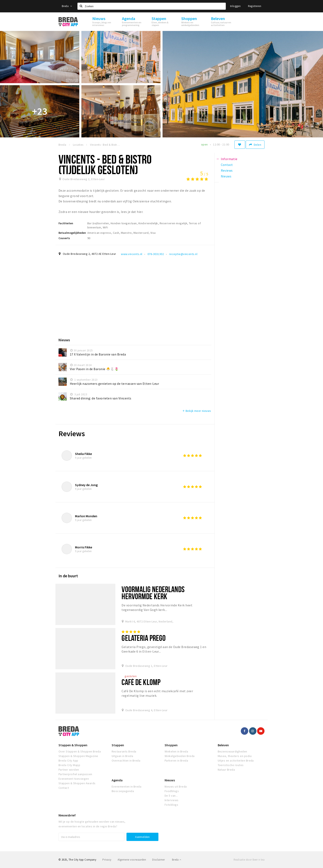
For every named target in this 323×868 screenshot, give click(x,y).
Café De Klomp (141, 682)
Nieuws (170, 780)
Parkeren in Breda (176, 761)
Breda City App (68, 761)
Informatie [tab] (229, 159)
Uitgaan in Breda (122, 756)
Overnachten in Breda (126, 761)
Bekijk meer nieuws (197, 411)
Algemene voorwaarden (132, 860)
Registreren (255, 6)
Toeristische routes (231, 765)
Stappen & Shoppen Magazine (78, 756)
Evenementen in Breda (127, 787)
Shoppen (171, 745)
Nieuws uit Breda (176, 787)
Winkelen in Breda (176, 751)
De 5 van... (171, 796)
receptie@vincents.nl (183, 254)
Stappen (118, 745)
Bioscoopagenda (123, 791)
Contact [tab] (227, 165)
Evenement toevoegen (74, 779)
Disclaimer (159, 860)
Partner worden (69, 770)
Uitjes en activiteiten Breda (236, 761)
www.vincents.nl (132, 254)
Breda (67, 6)
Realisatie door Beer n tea (249, 860)
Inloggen (235, 6)
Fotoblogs (171, 805)
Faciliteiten (66, 223)
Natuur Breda (226, 770)
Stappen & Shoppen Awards (77, 783)
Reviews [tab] (227, 170)
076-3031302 (156, 254)
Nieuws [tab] (226, 176)
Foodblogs (172, 791)
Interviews (172, 800)
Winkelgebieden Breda (180, 756)
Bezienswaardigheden (232, 751)
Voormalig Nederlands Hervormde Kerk (153, 593)
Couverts (64, 238)
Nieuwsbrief (67, 815)
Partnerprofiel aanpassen (75, 774)
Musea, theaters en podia (235, 756)
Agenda (117, 780)
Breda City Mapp (69, 765)
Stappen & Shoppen (73, 745)
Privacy (107, 860)
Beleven (223, 745)
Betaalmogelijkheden (72, 233)
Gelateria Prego (144, 638)
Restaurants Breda (124, 751)
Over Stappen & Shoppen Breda (80, 751)
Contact (64, 788)
